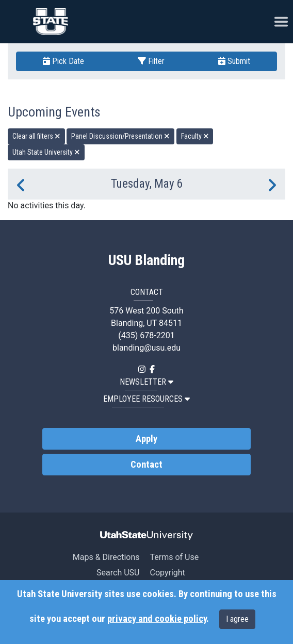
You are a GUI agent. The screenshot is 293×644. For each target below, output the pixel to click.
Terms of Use (174, 557)
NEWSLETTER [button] (146, 382)
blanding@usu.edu (146, 348)
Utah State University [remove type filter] (46, 152)
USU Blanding (146, 260)
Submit (234, 61)
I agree (237, 619)
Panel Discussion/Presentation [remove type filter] (120, 136)
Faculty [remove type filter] (195, 136)
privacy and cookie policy (157, 619)
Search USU (118, 573)
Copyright (167, 573)
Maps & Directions (106, 557)
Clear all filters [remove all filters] (36, 136)
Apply (146, 439)
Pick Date (63, 61)
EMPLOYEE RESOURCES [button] (146, 399)
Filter (151, 61)
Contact (146, 465)
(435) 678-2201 (146, 335)
